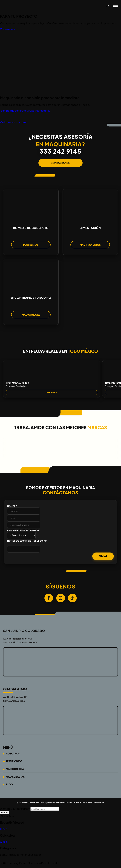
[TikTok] (72, 599)
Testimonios (14, 762)
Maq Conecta (15, 770)
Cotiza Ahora (9, 29)
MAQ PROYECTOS (90, 245)
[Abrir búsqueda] (108, 7)
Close (4, 830)
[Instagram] (61, 599)
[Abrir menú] (115, 7)
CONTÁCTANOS (60, 163)
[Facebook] (49, 599)
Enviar (103, 557)
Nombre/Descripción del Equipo (27, 542)
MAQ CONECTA (31, 315)
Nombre (12, 507)
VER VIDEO (52, 393)
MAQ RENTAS (31, 245)
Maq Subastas (15, 778)
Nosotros (13, 754)
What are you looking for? (15, 810)
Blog (9, 785)
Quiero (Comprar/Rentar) (23, 531)
